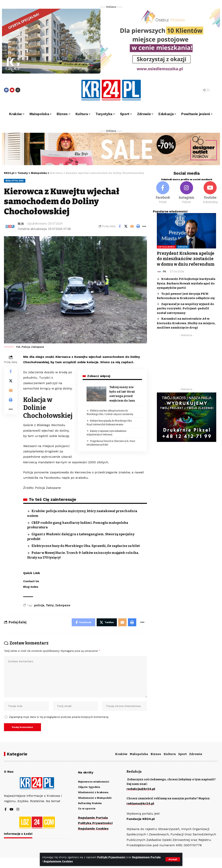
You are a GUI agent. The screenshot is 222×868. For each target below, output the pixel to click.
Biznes (156, 754)
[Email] (132, 226)
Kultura (170, 754)
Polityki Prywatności (112, 857)
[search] (188, 90)
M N (21, 224)
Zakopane (63, 605)
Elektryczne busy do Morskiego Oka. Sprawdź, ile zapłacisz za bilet (86, 546)
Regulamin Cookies (93, 829)
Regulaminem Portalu (146, 857)
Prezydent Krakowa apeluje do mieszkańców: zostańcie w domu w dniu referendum (186, 259)
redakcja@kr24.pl (141, 789)
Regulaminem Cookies (58, 861)
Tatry (50, 605)
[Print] (138, 226)
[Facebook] (163, 193)
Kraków (183, 247)
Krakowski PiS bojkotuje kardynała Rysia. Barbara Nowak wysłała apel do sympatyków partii (186, 283)
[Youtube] (210, 193)
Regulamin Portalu (93, 818)
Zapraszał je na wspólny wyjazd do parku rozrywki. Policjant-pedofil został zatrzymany (185, 308)
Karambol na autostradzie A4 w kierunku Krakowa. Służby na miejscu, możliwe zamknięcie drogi (186, 323)
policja (39, 605)
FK (164, 271)
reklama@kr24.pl (140, 803)
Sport (182, 754)
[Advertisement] (186, 363)
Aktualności (166, 247)
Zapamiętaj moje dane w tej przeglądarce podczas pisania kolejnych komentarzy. (59, 717)
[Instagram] (187, 193)
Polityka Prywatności (95, 823)
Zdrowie (196, 754)
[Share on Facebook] (120, 226)
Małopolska (15, 181)
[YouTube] (11, 810)
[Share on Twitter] (126, 226)
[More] (144, 226)
